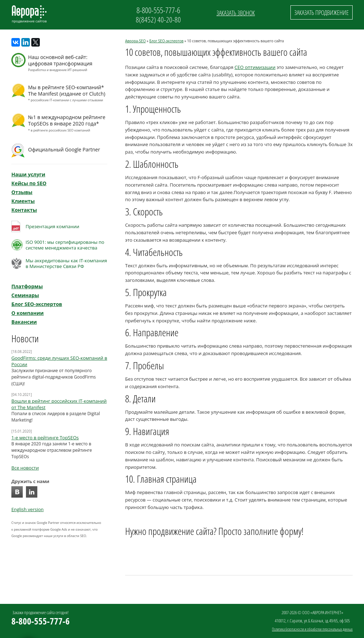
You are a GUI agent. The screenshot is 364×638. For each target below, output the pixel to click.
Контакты (24, 210)
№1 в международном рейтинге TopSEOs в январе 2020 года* (67, 124)
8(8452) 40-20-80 (158, 20)
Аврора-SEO (135, 41)
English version (28, 509)
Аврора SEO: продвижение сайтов (29, 14)
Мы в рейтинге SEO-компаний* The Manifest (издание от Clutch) (67, 94)
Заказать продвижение (322, 12)
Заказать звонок (236, 13)
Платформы (27, 286)
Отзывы (22, 192)
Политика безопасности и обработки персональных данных (312, 629)
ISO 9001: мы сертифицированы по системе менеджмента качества (65, 245)
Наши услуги (28, 174)
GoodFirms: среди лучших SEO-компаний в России (59, 361)
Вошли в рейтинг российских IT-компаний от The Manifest (59, 404)
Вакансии (24, 322)
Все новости (25, 468)
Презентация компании (52, 226)
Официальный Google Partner (64, 149)
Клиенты (23, 201)
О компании (28, 313)
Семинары (25, 295)
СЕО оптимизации (255, 67)
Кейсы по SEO (29, 183)
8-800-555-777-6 (158, 10)
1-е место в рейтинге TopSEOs (45, 438)
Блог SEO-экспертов (166, 41)
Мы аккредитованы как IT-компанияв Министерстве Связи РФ (66, 263)
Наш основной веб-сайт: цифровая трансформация (67, 64)
